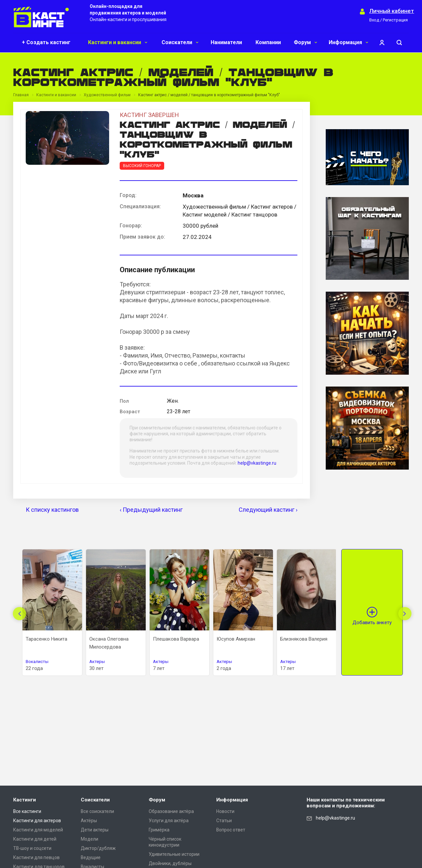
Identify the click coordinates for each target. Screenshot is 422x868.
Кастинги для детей (35, 839)
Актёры (89, 821)
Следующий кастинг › (268, 510)
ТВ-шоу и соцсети (32, 848)
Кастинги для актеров (37, 821)
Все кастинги (27, 811)
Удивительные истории (174, 854)
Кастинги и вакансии (118, 42)
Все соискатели (97, 811)
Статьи (224, 821)
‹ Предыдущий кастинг (151, 510)
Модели (90, 839)
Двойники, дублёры (170, 863)
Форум (305, 42)
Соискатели (180, 42)
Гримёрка (159, 830)
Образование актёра (171, 811)
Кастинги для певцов (36, 857)
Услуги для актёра (169, 821)
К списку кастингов (52, 510)
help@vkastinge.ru (257, 463)
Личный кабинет (392, 11)
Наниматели (226, 42)
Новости (225, 811)
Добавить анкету (372, 622)
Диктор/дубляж (98, 848)
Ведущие (91, 857)
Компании (268, 42)
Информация (348, 42)
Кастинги (25, 800)
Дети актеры (95, 830)
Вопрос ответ (231, 830)
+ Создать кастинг (46, 42)
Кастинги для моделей (38, 830)
